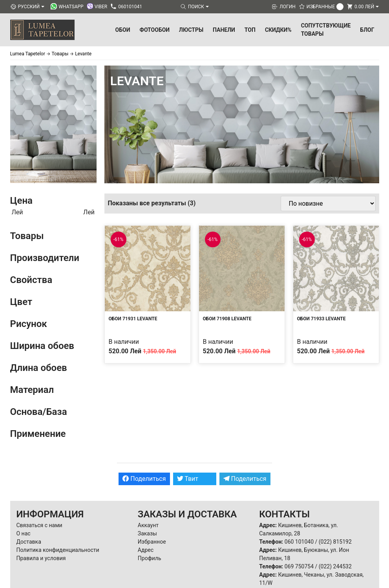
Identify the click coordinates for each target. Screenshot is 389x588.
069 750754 (299, 566)
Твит (188, 479)
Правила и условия (41, 558)
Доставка (29, 542)
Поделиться (144, 479)
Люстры (191, 30)
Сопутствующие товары (326, 30)
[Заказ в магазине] (328, 204)
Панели (224, 30)
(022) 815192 (335, 542)
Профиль (150, 558)
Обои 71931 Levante (133, 319)
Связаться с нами (39, 525)
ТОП (250, 30)
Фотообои (154, 30)
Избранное (152, 542)
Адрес (146, 550)
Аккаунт (148, 525)
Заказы (147, 533)
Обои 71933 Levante (321, 319)
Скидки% (278, 30)
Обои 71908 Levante (227, 319)
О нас (24, 533)
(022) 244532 (335, 566)
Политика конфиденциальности (58, 550)
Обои (123, 30)
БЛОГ (367, 30)
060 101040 (299, 542)
